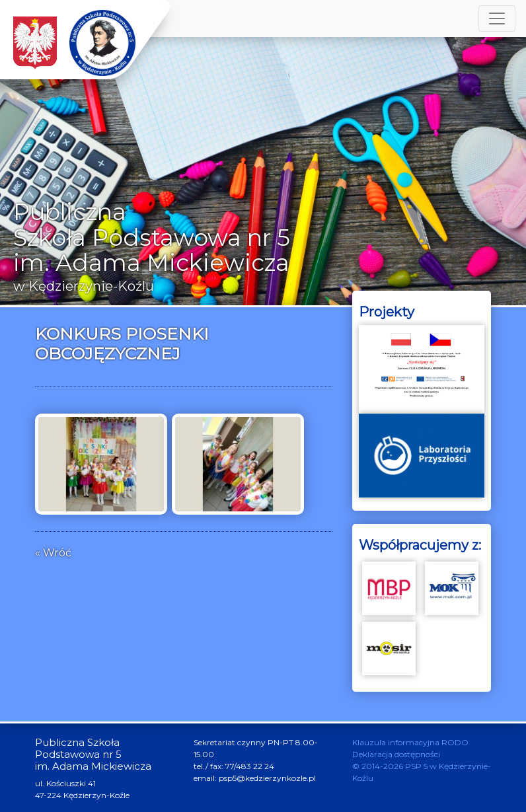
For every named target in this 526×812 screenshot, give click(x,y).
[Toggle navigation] (497, 18)
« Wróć (53, 553)
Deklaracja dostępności (396, 754)
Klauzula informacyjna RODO (410, 742)
